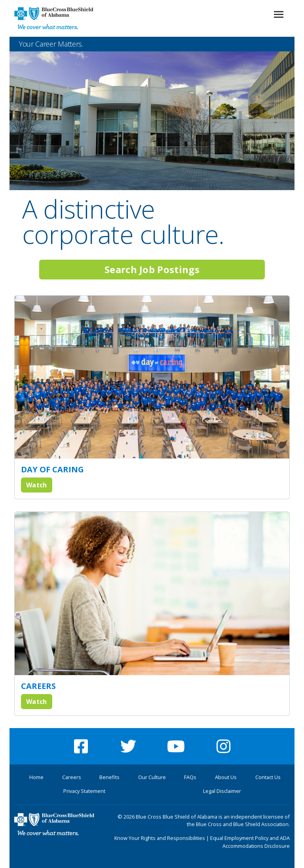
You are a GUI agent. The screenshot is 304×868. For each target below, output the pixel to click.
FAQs (190, 777)
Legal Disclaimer (222, 791)
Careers (72, 777)
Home (36, 777)
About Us (226, 777)
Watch (37, 485)
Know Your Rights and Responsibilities (160, 838)
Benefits (109, 777)
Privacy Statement (84, 791)
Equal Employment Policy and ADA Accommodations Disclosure (250, 842)
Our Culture (152, 777)
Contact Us (268, 777)
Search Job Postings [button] (152, 269)
